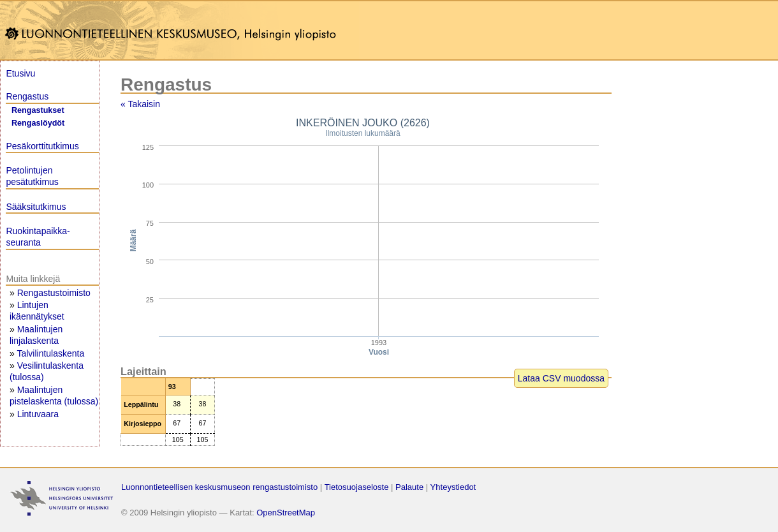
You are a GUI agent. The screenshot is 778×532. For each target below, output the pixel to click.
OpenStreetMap (286, 513)
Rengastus (27, 96)
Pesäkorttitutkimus (42, 146)
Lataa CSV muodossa (561, 378)
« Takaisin (140, 104)
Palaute (409, 487)
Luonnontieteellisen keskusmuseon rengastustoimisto (219, 487)
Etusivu (20, 73)
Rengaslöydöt (38, 123)
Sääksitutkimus (36, 207)
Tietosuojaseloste (357, 487)
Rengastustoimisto (54, 293)
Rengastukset (38, 110)
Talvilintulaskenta (50, 353)
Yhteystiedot (453, 487)
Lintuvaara (38, 414)
